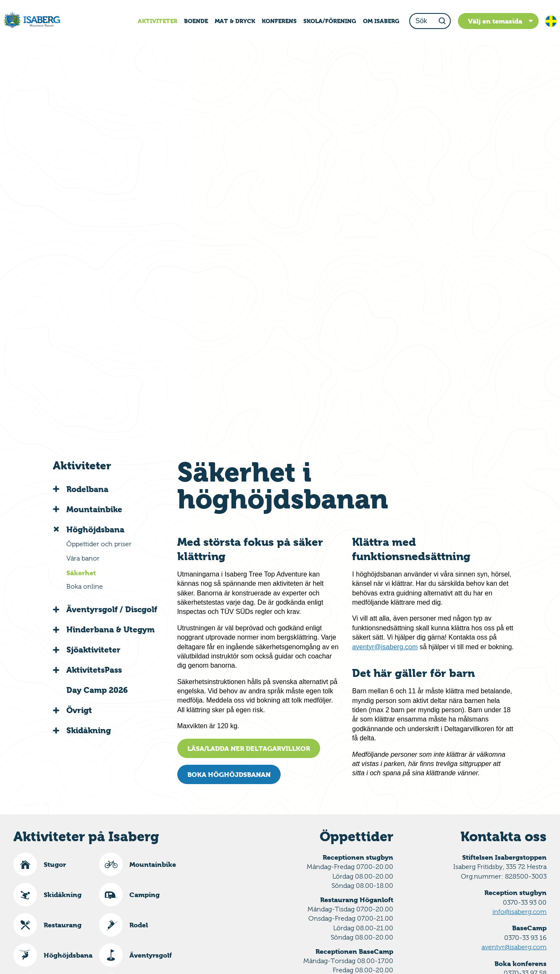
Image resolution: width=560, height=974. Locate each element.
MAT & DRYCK (235, 21)
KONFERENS (279, 21)
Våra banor (83, 558)
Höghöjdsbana (95, 529)
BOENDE (196, 21)
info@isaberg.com (519, 912)
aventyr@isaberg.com (385, 647)
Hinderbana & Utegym (110, 629)
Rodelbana (87, 489)
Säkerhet (81, 573)
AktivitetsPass (94, 670)
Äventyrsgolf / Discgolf (112, 609)
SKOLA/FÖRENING (330, 21)
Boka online (85, 586)
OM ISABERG (381, 21)
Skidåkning (89, 730)
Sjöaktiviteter (93, 650)
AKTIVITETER (158, 21)
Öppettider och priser (99, 544)
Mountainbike (94, 509)
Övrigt (79, 710)
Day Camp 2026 (97, 690)
